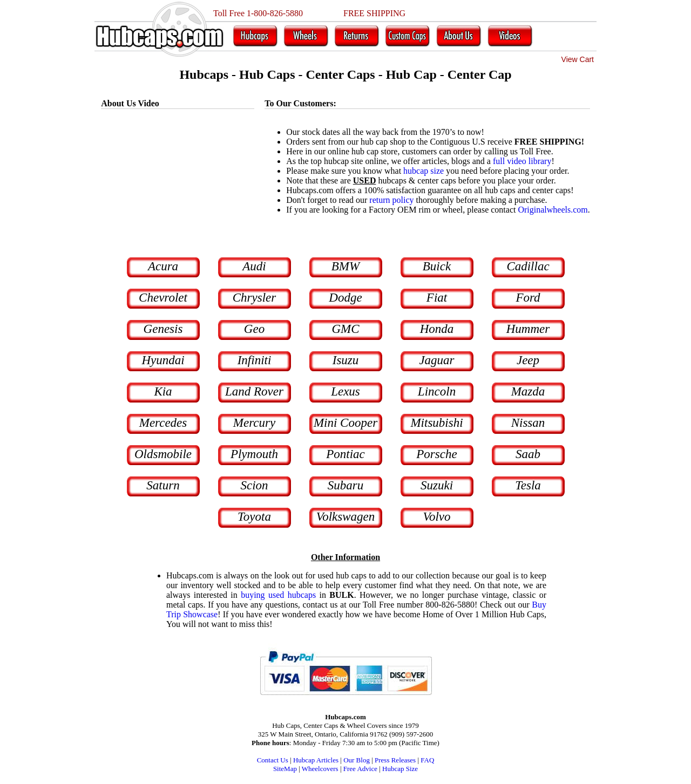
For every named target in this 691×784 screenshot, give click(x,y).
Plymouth (254, 454)
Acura (163, 266)
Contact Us (273, 760)
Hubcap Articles (316, 760)
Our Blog (357, 760)
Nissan (528, 423)
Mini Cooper (345, 423)
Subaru (345, 485)
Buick (437, 266)
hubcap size (424, 171)
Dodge (345, 298)
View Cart (578, 59)
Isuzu (346, 360)
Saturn (163, 485)
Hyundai (163, 360)
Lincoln (437, 391)
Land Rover (254, 391)
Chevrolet (163, 298)
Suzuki (437, 485)
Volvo (436, 517)
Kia (163, 391)
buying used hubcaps (278, 595)
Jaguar (436, 360)
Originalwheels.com (553, 210)
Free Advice (360, 769)
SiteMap (285, 769)
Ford (528, 298)
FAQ (427, 760)
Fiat (437, 298)
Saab (528, 454)
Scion (254, 485)
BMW (345, 266)
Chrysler (255, 298)
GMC (345, 329)
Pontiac (345, 454)
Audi (254, 266)
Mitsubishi (436, 423)
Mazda (528, 391)
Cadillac (528, 266)
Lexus (345, 391)
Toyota (254, 517)
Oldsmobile (163, 454)
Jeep (528, 360)
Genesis (163, 329)
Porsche (436, 454)
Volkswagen (346, 517)
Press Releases (395, 760)
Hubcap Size (400, 769)
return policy (391, 200)
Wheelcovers (320, 769)
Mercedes (163, 423)
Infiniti (255, 360)
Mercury (254, 423)
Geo (254, 329)
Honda (437, 329)
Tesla (528, 485)
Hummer (528, 329)
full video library (522, 161)
